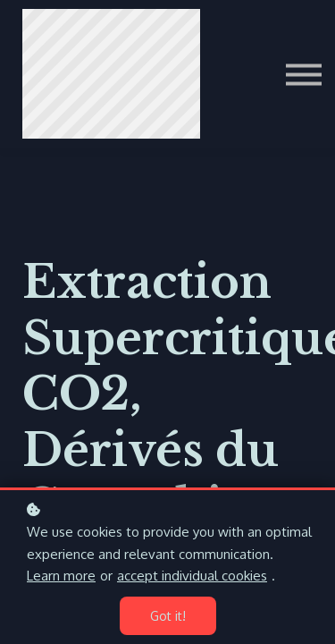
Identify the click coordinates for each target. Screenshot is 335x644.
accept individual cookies (192, 576)
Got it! (168, 616)
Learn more (61, 576)
